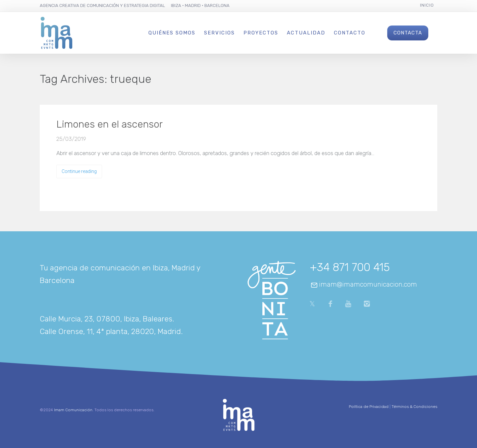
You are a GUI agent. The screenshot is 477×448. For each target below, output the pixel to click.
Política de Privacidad (369, 407)
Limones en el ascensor (109, 124)
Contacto (350, 33)
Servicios (219, 33)
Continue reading (79, 171)
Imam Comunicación (73, 410)
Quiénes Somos (172, 33)
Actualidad (306, 33)
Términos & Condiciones (414, 407)
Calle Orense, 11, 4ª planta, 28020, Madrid (110, 331)
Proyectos (261, 33)
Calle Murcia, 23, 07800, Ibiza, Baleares (106, 319)
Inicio (427, 5)
